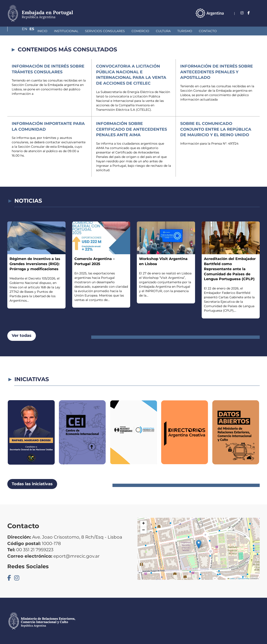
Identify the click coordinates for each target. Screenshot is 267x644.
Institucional (43, 31)
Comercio (117, 31)
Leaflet (231, 579)
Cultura (140, 31)
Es (257, 13)
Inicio (19, 31)
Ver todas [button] (22, 336)
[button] (199, 544)
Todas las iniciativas (32, 484)
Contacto (184, 31)
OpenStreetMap (244, 579)
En (248, 13)
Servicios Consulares (81, 31)
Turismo (161, 31)
